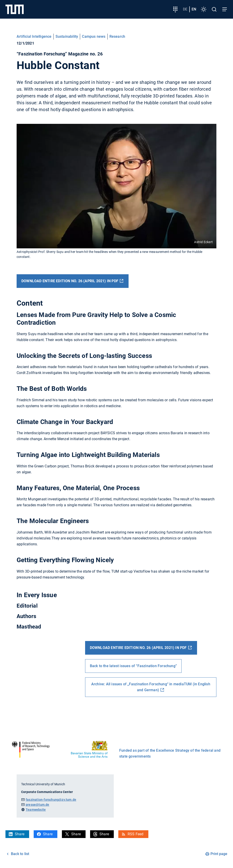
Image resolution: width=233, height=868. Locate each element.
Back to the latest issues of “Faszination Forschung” (133, 666)
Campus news (94, 36)
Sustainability (67, 36)
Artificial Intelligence (34, 36)
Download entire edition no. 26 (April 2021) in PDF (70, 281)
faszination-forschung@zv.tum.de (51, 800)
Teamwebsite (36, 810)
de (185, 9)
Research (117, 36)
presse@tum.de (38, 805)
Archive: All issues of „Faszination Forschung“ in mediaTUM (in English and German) (151, 687)
